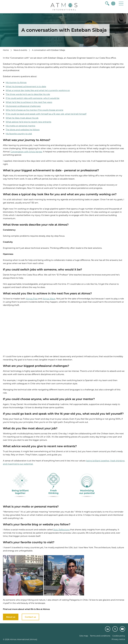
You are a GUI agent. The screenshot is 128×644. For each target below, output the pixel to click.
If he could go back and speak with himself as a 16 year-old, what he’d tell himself (46, 114)
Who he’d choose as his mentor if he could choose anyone (34, 110)
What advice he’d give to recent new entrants (28, 122)
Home (6, 50)
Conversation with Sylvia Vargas (26, 152)
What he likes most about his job (22, 118)
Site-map (84, 636)
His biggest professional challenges (23, 106)
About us (11, 617)
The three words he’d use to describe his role (28, 94)
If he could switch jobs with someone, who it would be (33, 98)
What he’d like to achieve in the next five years (29, 102)
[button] (121, 3)
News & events (20, 50)
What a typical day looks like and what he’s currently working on (38, 90)
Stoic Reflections (61, 530)
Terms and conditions (100, 636)
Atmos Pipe (32, 299)
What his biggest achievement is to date (26, 86)
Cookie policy (119, 636)
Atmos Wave (49, 299)
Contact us (30, 617)
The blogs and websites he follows (23, 130)
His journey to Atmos (16, 82)
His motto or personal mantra (20, 126)
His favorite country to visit (19, 134)
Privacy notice (118, 639)
